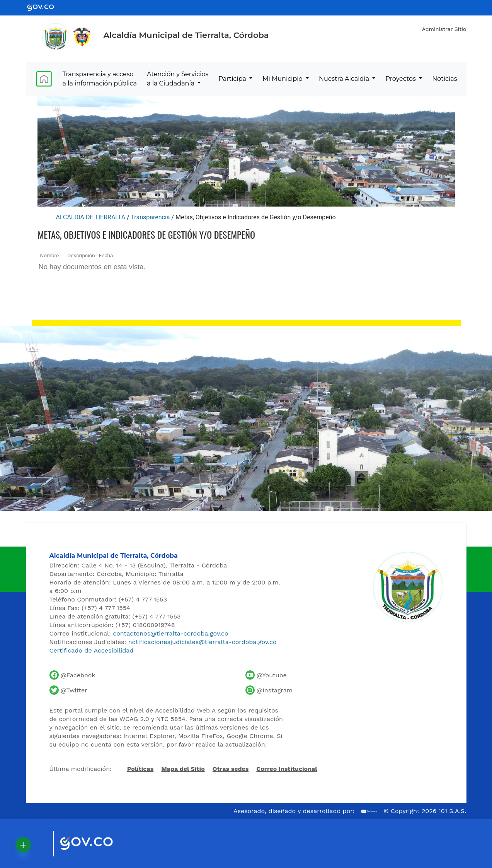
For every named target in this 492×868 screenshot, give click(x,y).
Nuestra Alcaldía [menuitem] (345, 79)
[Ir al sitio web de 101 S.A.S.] (369, 811)
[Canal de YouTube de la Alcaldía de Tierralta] (266, 675)
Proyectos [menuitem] (402, 79)
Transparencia (150, 217)
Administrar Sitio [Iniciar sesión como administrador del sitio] (444, 29)
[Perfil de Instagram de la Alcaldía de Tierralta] (269, 690)
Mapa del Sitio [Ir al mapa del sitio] (183, 769)
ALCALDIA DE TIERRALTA (91, 217)
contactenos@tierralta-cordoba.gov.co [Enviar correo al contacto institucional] (170, 633)
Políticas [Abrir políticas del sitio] (140, 769)
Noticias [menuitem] (444, 79)
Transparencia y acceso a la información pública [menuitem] (100, 79)
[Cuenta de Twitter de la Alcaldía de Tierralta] (68, 690)
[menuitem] (44, 79)
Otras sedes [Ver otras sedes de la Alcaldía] (231, 769)
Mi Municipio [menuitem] (283, 79)
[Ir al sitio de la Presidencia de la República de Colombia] (82, 37)
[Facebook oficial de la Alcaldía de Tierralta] (72, 675)
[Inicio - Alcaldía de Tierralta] (56, 37)
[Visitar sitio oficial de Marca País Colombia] (37, 844)
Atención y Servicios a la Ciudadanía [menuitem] (178, 79)
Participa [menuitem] (233, 79)
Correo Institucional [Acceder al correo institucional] (287, 769)
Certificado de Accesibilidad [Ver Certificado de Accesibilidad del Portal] (92, 650)
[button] (23, 845)
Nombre (50, 255)
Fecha (106, 255)
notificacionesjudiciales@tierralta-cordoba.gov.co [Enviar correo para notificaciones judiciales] (203, 642)
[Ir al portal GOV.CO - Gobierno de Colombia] (45, 7)
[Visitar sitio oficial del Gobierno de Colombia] (96, 844)
